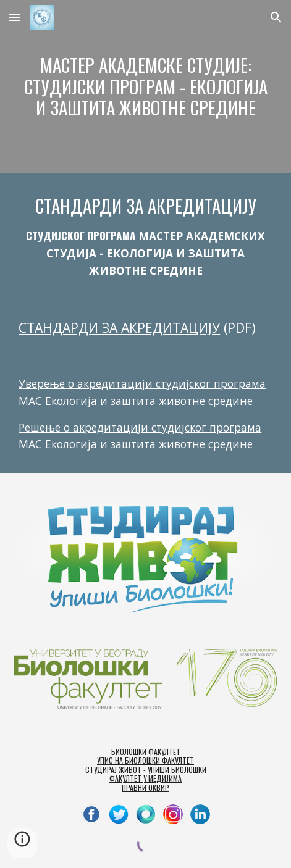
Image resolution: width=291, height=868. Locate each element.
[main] (145, 86)
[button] (15, 17)
